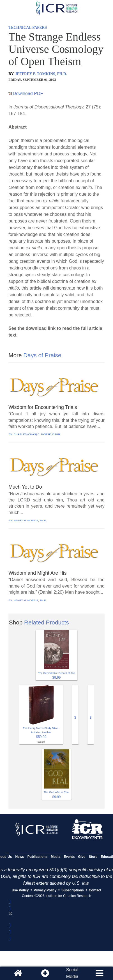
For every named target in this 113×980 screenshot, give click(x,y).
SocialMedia (72, 973)
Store (93, 857)
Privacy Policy (45, 890)
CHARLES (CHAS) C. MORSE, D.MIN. (37, 434)
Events (69, 857)
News (19, 857)
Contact (95, 890)
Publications (37, 857)
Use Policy (20, 890)
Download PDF (26, 93)
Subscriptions (73, 890)
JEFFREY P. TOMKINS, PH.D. (41, 74)
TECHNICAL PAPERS (28, 28)
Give (82, 857)
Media (56, 857)
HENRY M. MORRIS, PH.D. (30, 520)
